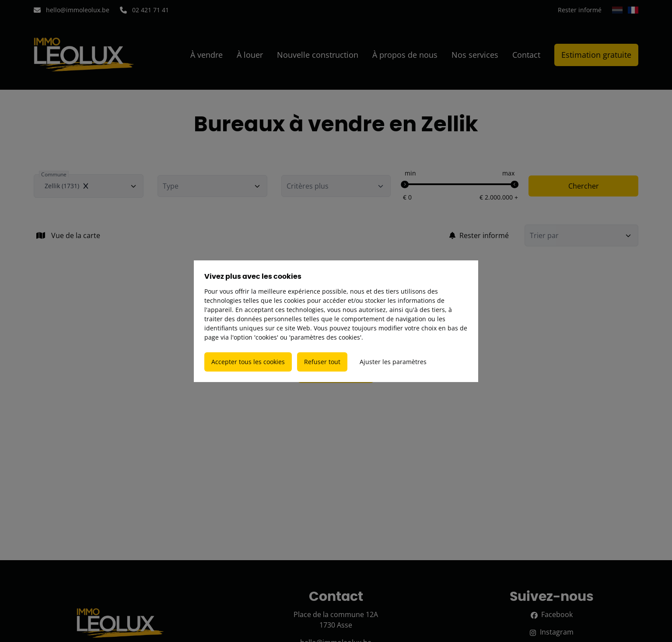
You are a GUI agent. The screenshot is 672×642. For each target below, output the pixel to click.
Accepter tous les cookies (248, 362)
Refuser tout (322, 362)
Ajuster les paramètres (393, 362)
